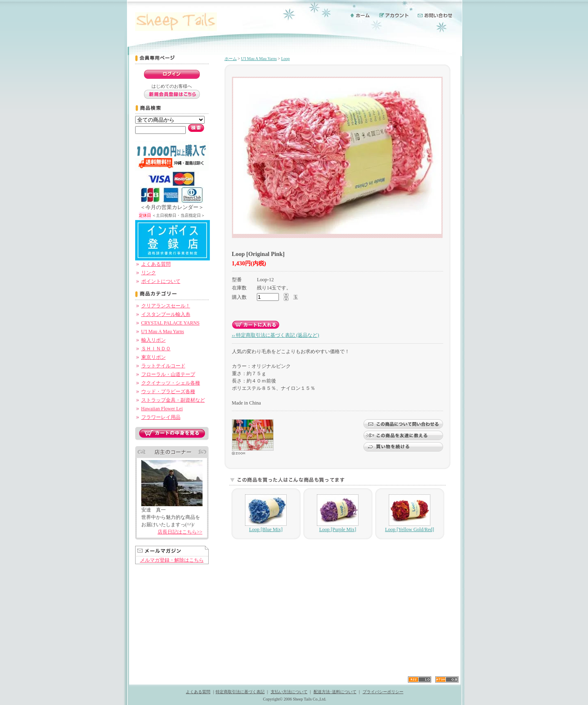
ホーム (231, 59)
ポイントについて (161, 281)
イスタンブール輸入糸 (166, 314)
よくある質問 (156, 264)
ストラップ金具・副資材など (173, 400)
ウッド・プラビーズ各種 (168, 391)
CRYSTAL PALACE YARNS (170, 323)
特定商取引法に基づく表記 (240, 692)
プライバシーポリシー (383, 692)
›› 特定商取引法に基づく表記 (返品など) (276, 335)
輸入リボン (154, 340)
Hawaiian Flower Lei (162, 409)
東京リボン (154, 357)
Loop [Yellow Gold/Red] (410, 513)
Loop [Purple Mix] (338, 513)
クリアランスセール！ (166, 306)
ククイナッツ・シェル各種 (171, 383)
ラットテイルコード (163, 366)
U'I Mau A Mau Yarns (163, 331)
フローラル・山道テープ (168, 374)
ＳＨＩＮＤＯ (156, 349)
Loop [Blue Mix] (266, 513)
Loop (285, 59)
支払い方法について (289, 692)
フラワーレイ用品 (161, 417)
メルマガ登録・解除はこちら (172, 560)
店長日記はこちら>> (180, 532)
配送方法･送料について (335, 692)
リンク (149, 273)
